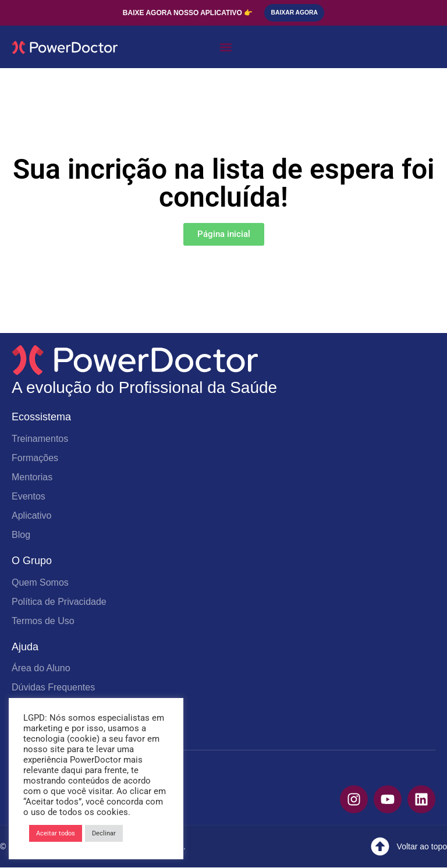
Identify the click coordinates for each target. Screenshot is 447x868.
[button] (226, 47)
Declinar (104, 833)
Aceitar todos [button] (56, 833)
